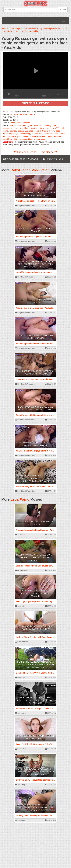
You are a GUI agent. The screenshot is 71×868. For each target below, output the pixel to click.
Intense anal (37, 134)
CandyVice (20, 606)
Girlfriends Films (22, 570)
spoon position (26, 139)
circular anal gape (25, 131)
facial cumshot (15, 125)
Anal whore (24, 128)
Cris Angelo (21, 713)
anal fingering (45, 125)
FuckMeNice (21, 749)
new (56, 134)
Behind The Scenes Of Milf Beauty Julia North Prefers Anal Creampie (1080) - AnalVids (35, 665)
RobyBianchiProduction (20, 123)
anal (36, 125)
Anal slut (14, 128)
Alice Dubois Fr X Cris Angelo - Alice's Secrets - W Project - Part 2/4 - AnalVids (36, 700)
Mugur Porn (21, 678)
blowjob (13, 131)
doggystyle (14, 134)
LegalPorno (20, 499)
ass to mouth (36, 128)
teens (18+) (28, 125)
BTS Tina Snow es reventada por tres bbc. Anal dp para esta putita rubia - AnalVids (36, 772)
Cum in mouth (48, 131)
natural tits (48, 134)
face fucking (25, 134)
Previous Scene (25, 152)
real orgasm (47, 136)
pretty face (11, 136)
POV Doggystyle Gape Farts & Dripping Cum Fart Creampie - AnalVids (35, 593)
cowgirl (38, 131)
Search (63, 10)
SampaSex (20, 820)
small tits (14, 139)
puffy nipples (23, 136)
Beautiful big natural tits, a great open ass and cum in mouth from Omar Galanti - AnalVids (35, 264)
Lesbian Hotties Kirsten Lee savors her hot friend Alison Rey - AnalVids (36, 558)
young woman (39, 139)
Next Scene (48, 152)
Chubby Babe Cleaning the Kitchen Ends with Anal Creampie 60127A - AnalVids (36, 807)
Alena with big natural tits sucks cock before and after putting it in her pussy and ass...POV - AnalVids (35, 478)
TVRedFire (20, 535)
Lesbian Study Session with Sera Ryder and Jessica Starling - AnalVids (35, 629)
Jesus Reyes (21, 785)
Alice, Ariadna (29, 114)
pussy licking (35, 136)
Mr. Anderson (16, 114)
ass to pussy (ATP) (51, 128)
